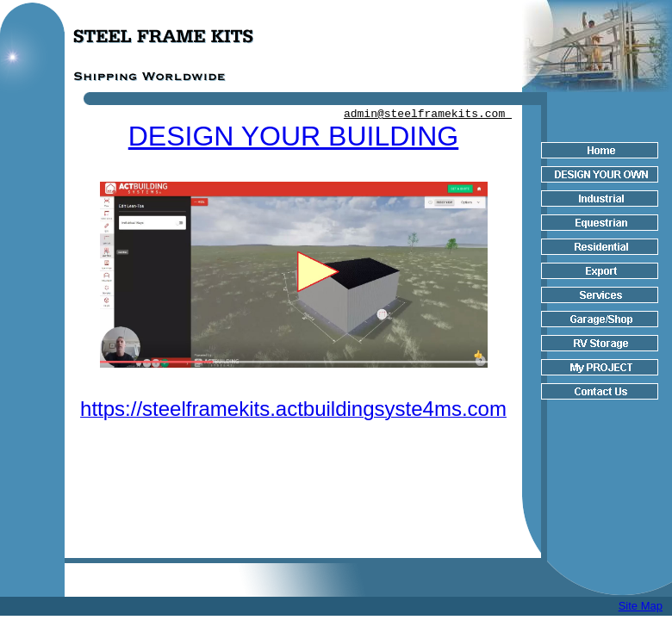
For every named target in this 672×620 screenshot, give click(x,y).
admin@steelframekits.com (428, 114)
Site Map (641, 606)
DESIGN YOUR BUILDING (293, 136)
